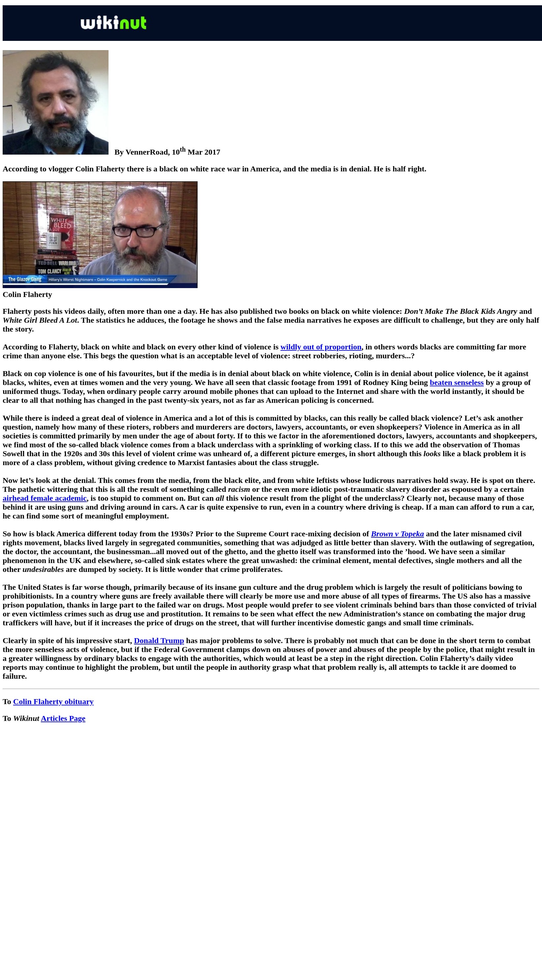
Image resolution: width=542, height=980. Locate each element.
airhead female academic (45, 498)
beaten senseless (457, 382)
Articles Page (63, 718)
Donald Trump (159, 640)
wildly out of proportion (321, 347)
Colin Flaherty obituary (53, 701)
